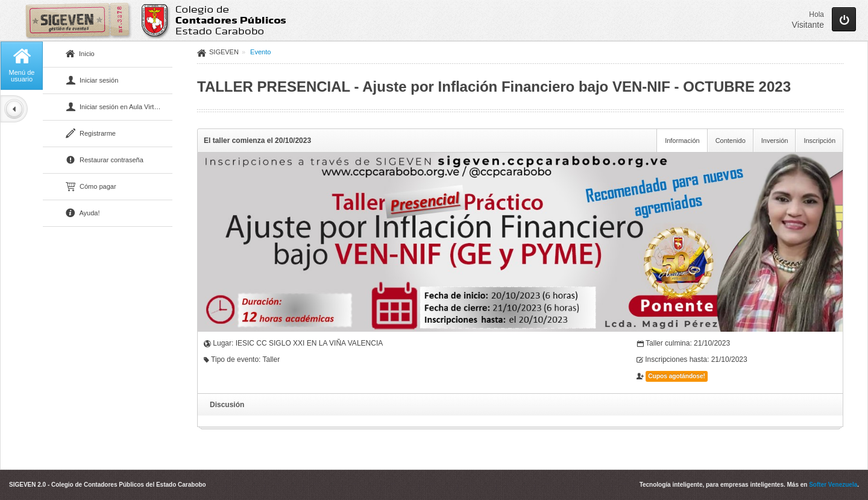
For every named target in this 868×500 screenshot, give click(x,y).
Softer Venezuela (833, 485)
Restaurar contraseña (105, 160)
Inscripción (819, 141)
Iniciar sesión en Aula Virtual (114, 107)
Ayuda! (83, 214)
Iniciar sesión (92, 81)
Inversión (775, 141)
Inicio (80, 54)
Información (682, 141)
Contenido (731, 141)
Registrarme (91, 134)
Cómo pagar (91, 187)
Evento (260, 52)
